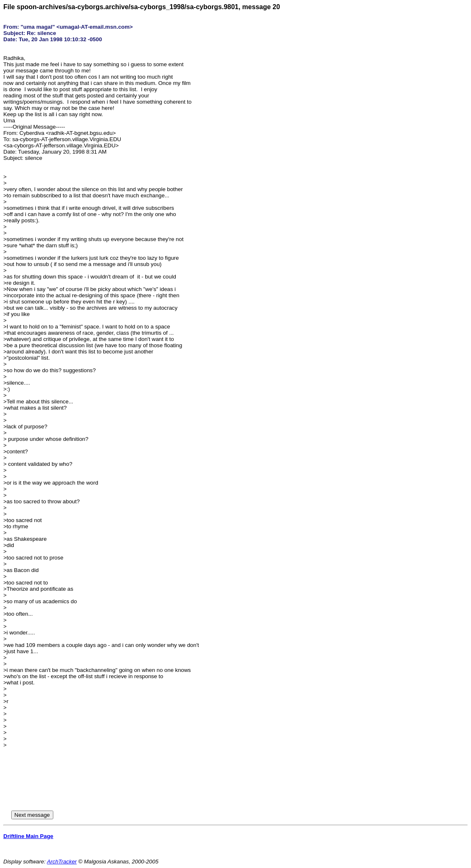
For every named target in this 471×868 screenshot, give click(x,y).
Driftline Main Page (28, 836)
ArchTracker (62, 862)
